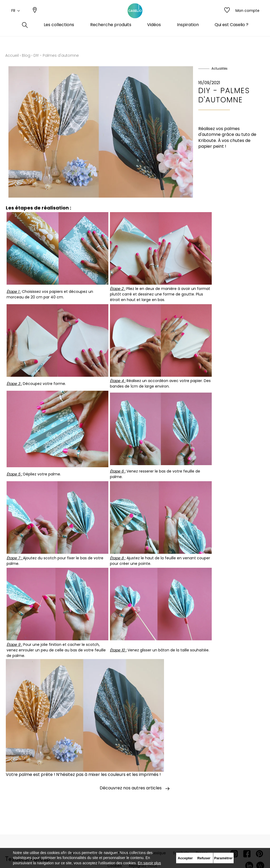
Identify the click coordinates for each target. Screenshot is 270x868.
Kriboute (207, 140)
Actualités (220, 68)
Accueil (12, 55)
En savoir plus (150, 863)
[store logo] (135, 17)
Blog (26, 55)
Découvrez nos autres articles (135, 788)
